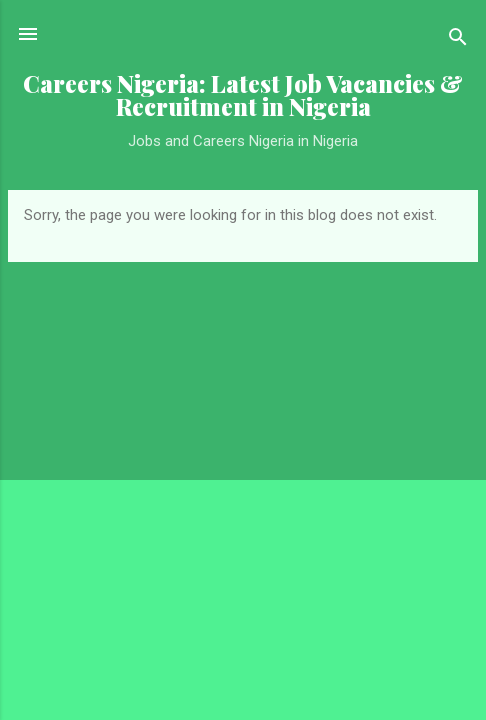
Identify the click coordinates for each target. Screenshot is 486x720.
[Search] (458, 40)
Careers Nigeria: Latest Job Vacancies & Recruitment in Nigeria (243, 95)
